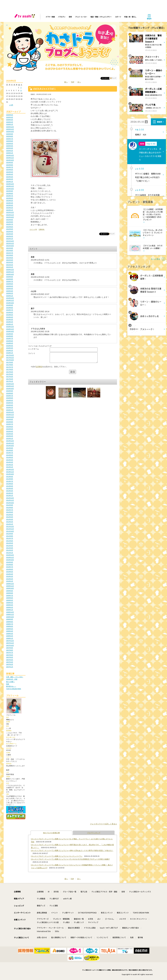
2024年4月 (10, 174)
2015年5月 (10, 429)
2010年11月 (10, 557)
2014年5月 (10, 457)
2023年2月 (10, 208)
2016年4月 (10, 403)
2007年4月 (10, 660)
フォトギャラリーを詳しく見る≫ (103, 824)
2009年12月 (10, 584)
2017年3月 (10, 377)
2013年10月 (10, 474)
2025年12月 (10, 127)
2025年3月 (10, 148)
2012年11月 (10, 500)
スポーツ (118, 17)
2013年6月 (10, 484)
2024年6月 (10, 170)
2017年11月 (10, 358)
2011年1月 (10, 553)
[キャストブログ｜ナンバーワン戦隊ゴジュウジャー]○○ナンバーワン (57, 856)
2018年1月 (10, 353)
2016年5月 (10, 400)
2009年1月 (10, 610)
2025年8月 (10, 136)
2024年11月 (10, 158)
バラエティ (62, 17)
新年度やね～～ (11, 686)
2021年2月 (10, 265)
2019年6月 (10, 312)
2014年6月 (10, 455)
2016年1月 (10, 410)
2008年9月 (10, 619)
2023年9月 (10, 191)
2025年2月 (10, 151)
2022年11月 (10, 215)
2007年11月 (10, 643)
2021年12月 (10, 241)
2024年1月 (10, 182)
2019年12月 (10, 298)
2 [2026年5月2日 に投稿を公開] (21, 88)
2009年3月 (10, 605)
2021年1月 (10, 267)
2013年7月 (10, 481)
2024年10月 (10, 160)
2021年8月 (10, 250)
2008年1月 (10, 638)
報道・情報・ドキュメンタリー (101, 17)
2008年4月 (10, 631)
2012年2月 (10, 522)
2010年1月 (10, 581)
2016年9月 (10, 391)
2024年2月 (10, 179)
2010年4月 (10, 574)
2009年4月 (10, 603)
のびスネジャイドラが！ (45, 89)
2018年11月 (10, 329)
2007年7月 (10, 653)
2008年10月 (10, 617)
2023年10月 (10, 189)
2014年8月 (10, 450)
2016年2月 (10, 407)
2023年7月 (10, 196)
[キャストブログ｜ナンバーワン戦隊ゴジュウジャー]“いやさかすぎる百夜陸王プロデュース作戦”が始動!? (70, 859)
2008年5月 (10, 629)
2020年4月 (10, 289)
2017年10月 (10, 360)
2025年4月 (10, 146)
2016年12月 (10, 384)
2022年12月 (10, 212)
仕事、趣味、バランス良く (15, 677)
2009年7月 (10, 595)
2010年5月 (10, 572)
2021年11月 (10, 243)
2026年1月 (10, 124)
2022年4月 (10, 231)
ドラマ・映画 (50, 17)
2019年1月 (10, 324)
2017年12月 (10, 355)
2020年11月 (10, 272)
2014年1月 (10, 467)
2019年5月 (10, 315)
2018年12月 (10, 327)
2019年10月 (10, 303)
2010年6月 (10, 569)
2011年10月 (10, 531)
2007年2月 (10, 664)
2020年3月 (10, 291)
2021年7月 (10, 253)
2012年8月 (10, 507)
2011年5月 (10, 543)
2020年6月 (10, 284)
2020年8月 (10, 279)
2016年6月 (10, 398)
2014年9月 (10, 448)
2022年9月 (10, 220)
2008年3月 (10, 634)
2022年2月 (10, 236)
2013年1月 (10, 495)
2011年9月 (10, 534)
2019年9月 (10, 305)
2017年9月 (10, 362)
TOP (73, 82)
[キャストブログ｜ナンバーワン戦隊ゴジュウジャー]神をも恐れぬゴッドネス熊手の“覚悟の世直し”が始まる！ (72, 851)
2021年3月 (10, 262)
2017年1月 (10, 381)
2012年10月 (10, 503)
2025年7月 (10, 139)
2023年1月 (10, 210)
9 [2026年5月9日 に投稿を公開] (21, 91)
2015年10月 (10, 417)
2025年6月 (10, 141)
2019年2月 (10, 322)
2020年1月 (10, 296)
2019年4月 (10, 317)
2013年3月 (10, 491)
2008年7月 (10, 624)
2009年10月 (10, 588)
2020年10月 (10, 274)
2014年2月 (10, 465)
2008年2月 (10, 636)
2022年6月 (10, 227)
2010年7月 (10, 567)
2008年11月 (10, 614)
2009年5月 (10, 600)
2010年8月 (10, 565)
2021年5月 (10, 258)
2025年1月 (10, 153)
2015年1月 (10, 438)
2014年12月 (10, 441)
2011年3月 (10, 548)
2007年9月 (10, 648)
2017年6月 (10, 369)
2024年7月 (10, 167)
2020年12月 (10, 270)
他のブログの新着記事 (51, 833)
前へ (66, 82)
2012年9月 (10, 505)
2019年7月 (10, 310)
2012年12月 (10, 498)
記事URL (42, 229)
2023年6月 (10, 198)
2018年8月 (10, 336)
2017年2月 (10, 379)
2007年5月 (10, 657)
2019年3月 (10, 319)
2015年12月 (10, 412)
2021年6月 (10, 255)
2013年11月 (10, 472)
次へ (79, 82)
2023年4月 (10, 203)
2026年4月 (10, 117)
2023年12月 (10, 184)
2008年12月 (10, 612)
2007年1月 (10, 667)
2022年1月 (10, 239)
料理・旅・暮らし (130, 17)
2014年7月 (10, 453)
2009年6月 (10, 598)
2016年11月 (10, 386)
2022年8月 (10, 222)
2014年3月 (10, 462)
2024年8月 (10, 165)
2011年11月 (10, 529)
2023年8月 (10, 193)
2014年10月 (10, 446)
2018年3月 (10, 348)
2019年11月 (10, 300)
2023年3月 (10, 205)
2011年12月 (10, 526)
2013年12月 (10, 469)
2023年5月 (10, 201)
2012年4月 (10, 517)
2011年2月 (10, 550)
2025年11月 (10, 129)
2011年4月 (10, 546)
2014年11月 (10, 443)
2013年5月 (10, 486)
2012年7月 (10, 510)
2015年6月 (10, 427)
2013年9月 (10, 477)
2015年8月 (10, 422)
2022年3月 (10, 234)
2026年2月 (10, 122)
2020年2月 (10, 293)
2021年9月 (10, 248)
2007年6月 (10, 655)
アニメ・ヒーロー (81, 17)
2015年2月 (10, 436)
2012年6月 (10, 512)
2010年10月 (10, 560)
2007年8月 (10, 650)
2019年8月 (10, 308)
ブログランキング (94, 833)
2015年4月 (10, 431)
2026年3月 (10, 120)
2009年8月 (10, 593)
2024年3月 (10, 177)
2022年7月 (10, 224)
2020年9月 (10, 277)
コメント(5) (33, 229)
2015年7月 (10, 424)
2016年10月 (10, 389)
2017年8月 (10, 365)
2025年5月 (10, 143)
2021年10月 (10, 246)
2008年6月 (10, 626)
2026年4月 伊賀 (12, 679)
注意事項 (39, 369)
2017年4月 (10, 374)
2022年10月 (10, 217)
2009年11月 (10, 586)
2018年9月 (10, 334)
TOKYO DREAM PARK (14, 689)
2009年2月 (10, 607)
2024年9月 (10, 162)
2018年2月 (10, 350)
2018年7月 (10, 338)
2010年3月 (10, 576)
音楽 (70, 17)
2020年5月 (10, 286)
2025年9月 (10, 134)
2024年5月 (10, 172)
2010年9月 (10, 562)
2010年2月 (10, 579)
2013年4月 (10, 488)
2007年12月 (10, 641)
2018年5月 (10, 343)
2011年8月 (10, 536)
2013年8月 (10, 479)
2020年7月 (10, 281)
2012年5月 (10, 515)
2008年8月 (10, 622)
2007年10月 (10, 645)
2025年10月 (10, 131)
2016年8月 (10, 393)
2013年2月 (10, 493)
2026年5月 (10, 115)
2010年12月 (10, 555)
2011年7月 (10, 538)
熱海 (8, 684)
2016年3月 (10, 405)
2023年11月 (10, 186)
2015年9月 (10, 419)
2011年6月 (10, 541)
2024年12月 (10, 155)
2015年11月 (10, 415)
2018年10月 (10, 331)
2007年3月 (10, 662)
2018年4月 (10, 346)
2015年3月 (10, 434)
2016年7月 (10, 396)
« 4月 (11, 105)
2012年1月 (10, 524)
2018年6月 (10, 341)
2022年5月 (10, 229)
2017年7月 (10, 367)
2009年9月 (10, 591)
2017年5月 (10, 372)
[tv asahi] (25, 17)
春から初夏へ (10, 682)
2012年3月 (10, 519)
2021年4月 (10, 260)
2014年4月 (10, 460)
